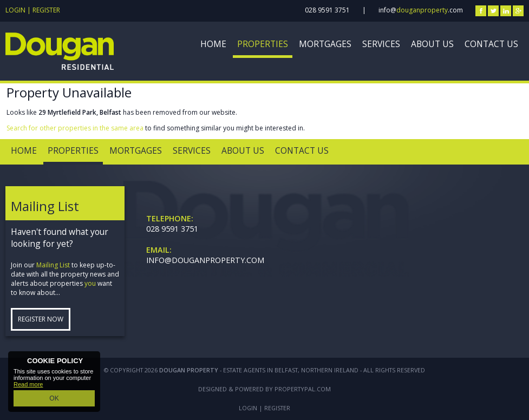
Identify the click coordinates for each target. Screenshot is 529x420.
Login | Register (33, 10)
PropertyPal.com (303, 389)
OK (54, 399)
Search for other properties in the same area (75, 128)
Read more (28, 386)
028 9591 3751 (327, 10)
